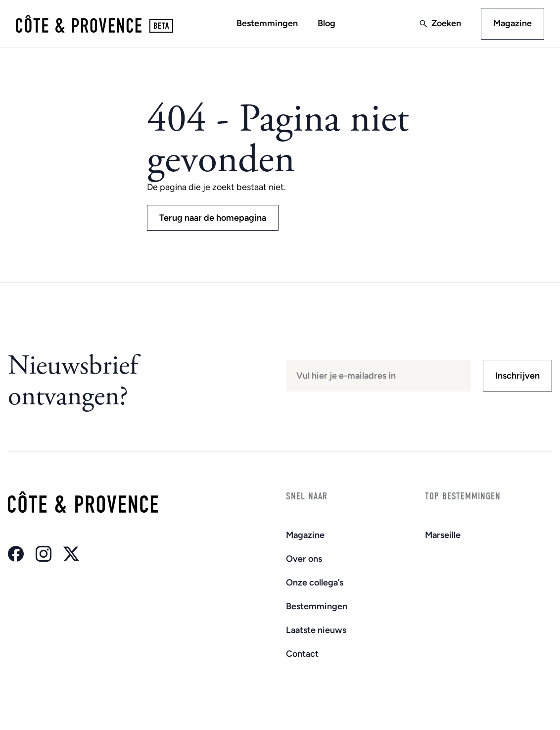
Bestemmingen (267, 23)
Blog (327, 23)
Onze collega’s (315, 583)
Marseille (443, 535)
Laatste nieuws (316, 630)
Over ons (304, 559)
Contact (302, 654)
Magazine (513, 23)
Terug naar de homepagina (213, 218)
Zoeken (446, 23)
